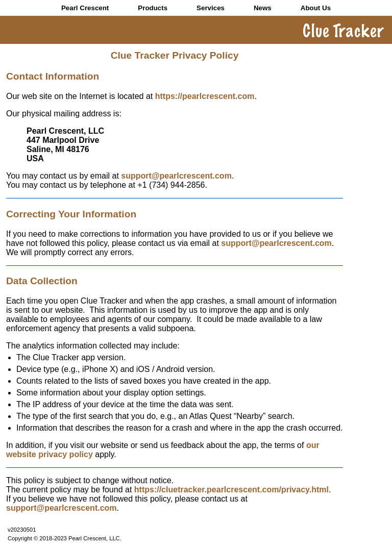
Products (153, 8)
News (263, 8)
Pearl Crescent (85, 8)
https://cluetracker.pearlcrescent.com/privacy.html (231, 490)
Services (211, 8)
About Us (316, 8)
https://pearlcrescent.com (205, 96)
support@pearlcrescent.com (176, 176)
